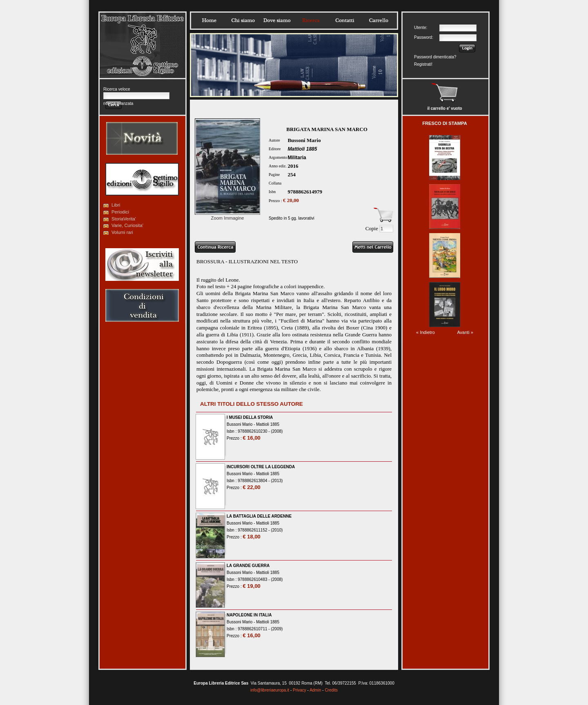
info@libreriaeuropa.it (270, 690)
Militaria (297, 158)
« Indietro (425, 332)
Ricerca (311, 20)
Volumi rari (122, 232)
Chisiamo (243, 20)
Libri (116, 205)
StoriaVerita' (124, 219)
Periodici (120, 212)
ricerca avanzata (118, 103)
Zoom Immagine (227, 216)
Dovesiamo (277, 20)
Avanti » (465, 332)
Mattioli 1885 (302, 149)
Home (209, 20)
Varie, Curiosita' (127, 225)
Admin (315, 690)
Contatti (345, 20)
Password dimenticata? (435, 57)
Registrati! (423, 64)
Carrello (379, 20)
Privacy (300, 690)
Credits (331, 690)
